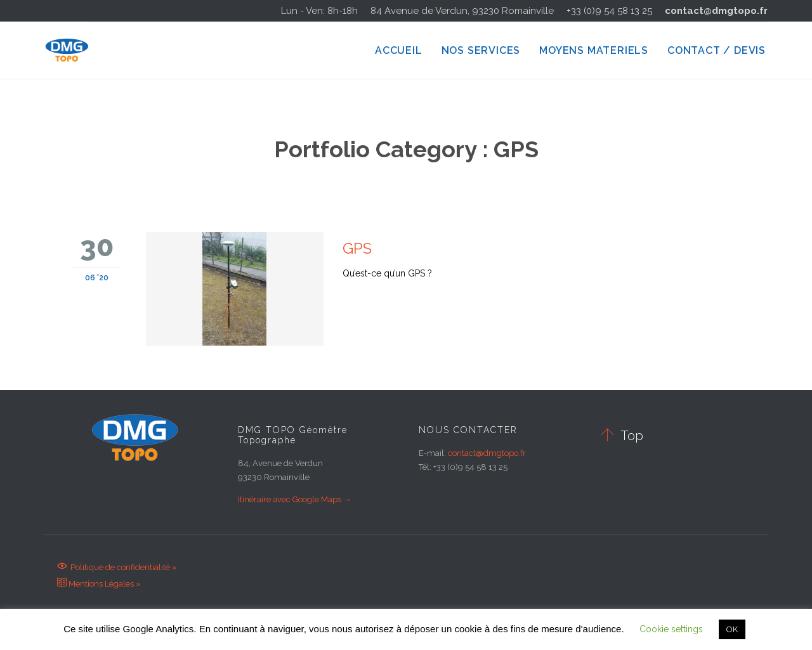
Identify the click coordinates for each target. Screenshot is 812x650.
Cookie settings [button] (671, 629)
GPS (357, 248)
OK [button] (732, 629)
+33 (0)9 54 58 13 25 (609, 11)
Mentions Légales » (99, 584)
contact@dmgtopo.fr (716, 11)
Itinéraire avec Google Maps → (295, 499)
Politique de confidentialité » (117, 567)
